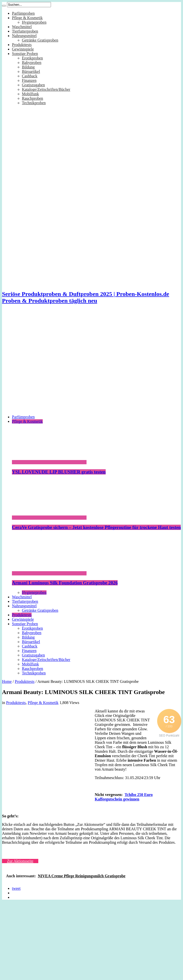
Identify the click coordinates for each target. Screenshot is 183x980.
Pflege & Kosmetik (27, 18)
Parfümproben (23, 13)
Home (7, 681)
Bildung (28, 67)
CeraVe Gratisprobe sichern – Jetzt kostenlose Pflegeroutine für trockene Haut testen (96, 527)
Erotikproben (32, 58)
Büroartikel (31, 71)
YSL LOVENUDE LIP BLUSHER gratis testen (59, 472)
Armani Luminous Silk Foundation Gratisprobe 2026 (65, 583)
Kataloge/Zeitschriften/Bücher (46, 89)
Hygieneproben (34, 22)
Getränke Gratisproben (40, 40)
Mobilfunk (30, 94)
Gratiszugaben (33, 85)
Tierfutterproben (25, 31)
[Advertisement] (47, 363)
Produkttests (22, 45)
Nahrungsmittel (24, 36)
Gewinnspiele (23, 49)
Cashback (30, 76)
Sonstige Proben (25, 54)
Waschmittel (22, 27)
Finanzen (29, 80)
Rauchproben (32, 98)
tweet (16, 888)
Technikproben (34, 103)
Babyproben (32, 63)
